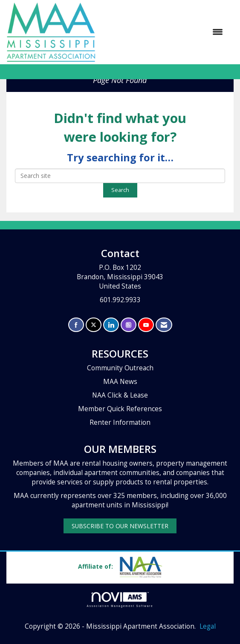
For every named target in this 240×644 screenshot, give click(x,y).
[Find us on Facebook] (76, 325)
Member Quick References (120, 409)
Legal (208, 626)
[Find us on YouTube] (146, 325)
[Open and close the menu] (163, 32)
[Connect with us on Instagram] (129, 325)
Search (120, 190)
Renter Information (120, 422)
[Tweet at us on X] (94, 325)
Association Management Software (120, 600)
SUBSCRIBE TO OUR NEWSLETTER (120, 526)
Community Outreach (120, 368)
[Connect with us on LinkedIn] (111, 325)
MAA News (120, 382)
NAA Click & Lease (120, 395)
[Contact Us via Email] (164, 325)
